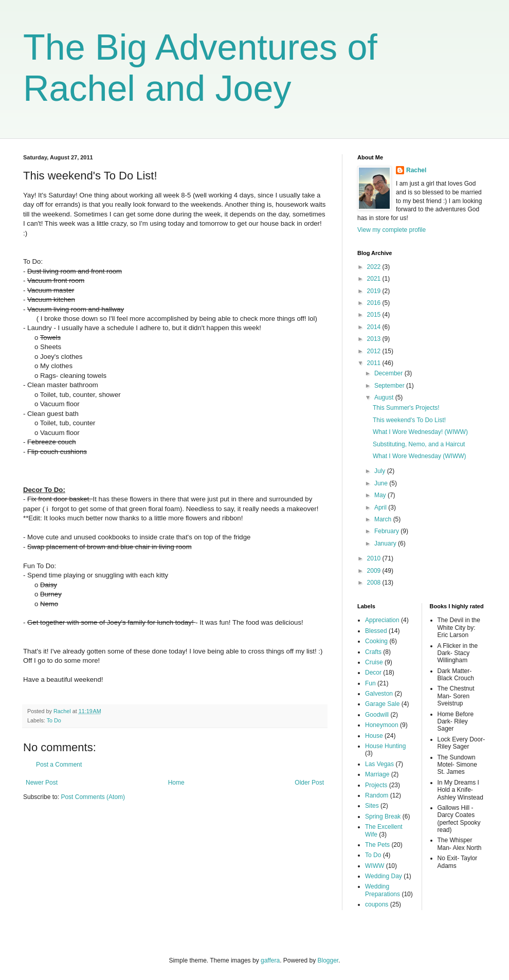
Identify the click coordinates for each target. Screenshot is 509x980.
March (384, 519)
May (381, 495)
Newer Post (42, 783)
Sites (372, 806)
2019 (375, 291)
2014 (375, 327)
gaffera (270, 960)
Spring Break (383, 816)
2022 (375, 267)
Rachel (416, 170)
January (386, 543)
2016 (375, 303)
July (381, 471)
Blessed (376, 631)
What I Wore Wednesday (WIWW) (420, 456)
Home (176, 783)
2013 (375, 339)
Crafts (373, 652)
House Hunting (385, 746)
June (382, 483)
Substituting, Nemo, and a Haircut (419, 444)
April (381, 507)
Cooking (376, 641)
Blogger (328, 960)
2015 (375, 315)
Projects (376, 785)
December (389, 373)
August (385, 397)
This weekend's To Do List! (409, 420)
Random (377, 795)
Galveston (379, 694)
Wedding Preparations (383, 890)
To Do (54, 720)
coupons (377, 904)
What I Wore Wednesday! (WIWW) (420, 432)
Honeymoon (382, 725)
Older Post (309, 783)
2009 (375, 571)
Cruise (374, 662)
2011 (375, 363)
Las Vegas (379, 764)
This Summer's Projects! (406, 408)
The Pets (377, 845)
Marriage (377, 774)
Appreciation (382, 620)
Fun (370, 683)
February (387, 531)
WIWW (375, 866)
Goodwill (377, 715)
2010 (375, 558)
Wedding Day (384, 876)
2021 (375, 279)
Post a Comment (59, 765)
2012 (375, 351)
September (390, 386)
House (374, 736)
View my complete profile (392, 230)
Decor (373, 673)
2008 (375, 583)
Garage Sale (382, 704)
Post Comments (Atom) (93, 797)
